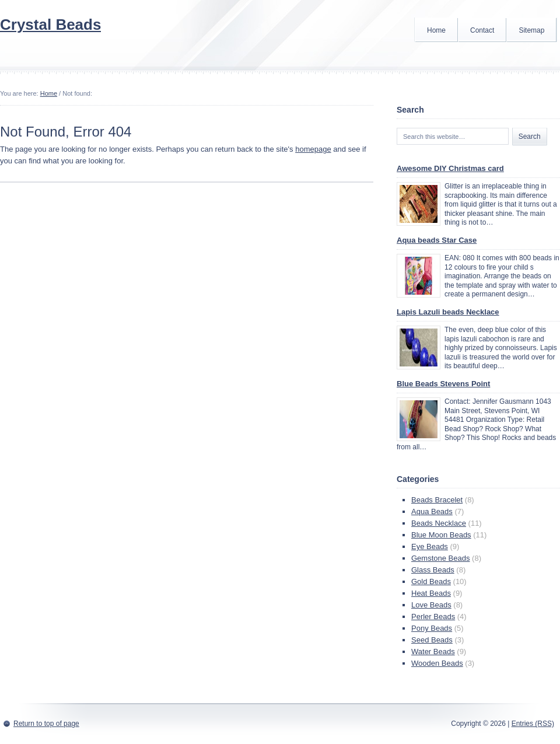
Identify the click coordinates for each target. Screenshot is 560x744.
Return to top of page (46, 724)
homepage (313, 149)
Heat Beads (431, 593)
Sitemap (531, 30)
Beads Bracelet (437, 500)
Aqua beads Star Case (437, 240)
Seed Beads (432, 640)
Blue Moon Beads (441, 535)
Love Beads (431, 605)
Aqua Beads (432, 511)
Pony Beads (432, 628)
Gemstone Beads (440, 558)
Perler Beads (433, 616)
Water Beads (433, 652)
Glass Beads (433, 570)
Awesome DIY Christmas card (450, 168)
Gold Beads (431, 581)
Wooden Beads (437, 663)
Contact (482, 30)
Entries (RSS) (533, 724)
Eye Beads (430, 546)
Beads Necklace (439, 523)
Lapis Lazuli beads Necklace (448, 312)
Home (436, 30)
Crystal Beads (50, 25)
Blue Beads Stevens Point (443, 384)
